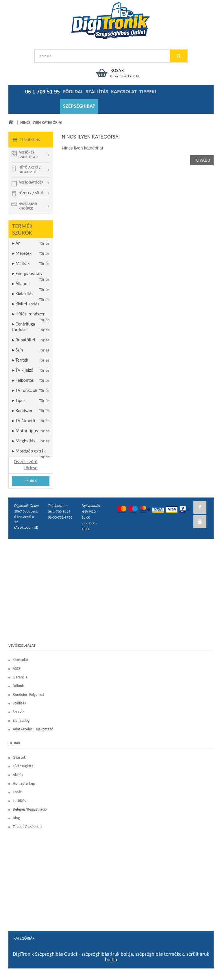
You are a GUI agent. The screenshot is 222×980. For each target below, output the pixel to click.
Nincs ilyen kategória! (41, 123)
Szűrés (31, 481)
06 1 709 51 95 (42, 92)
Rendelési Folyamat (28, 695)
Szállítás (19, 703)
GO (179, 56)
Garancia (20, 677)
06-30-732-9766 (60, 517)
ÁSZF (17, 669)
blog (16, 818)
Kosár (17, 792)
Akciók (18, 775)
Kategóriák (24, 938)
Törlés (44, 243)
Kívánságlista (23, 766)
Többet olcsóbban (27, 827)
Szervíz (18, 712)
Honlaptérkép (24, 784)
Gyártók (19, 758)
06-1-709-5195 (59, 511)
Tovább (202, 160)
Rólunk (18, 686)
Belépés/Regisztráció (30, 810)
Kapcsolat (21, 660)
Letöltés (19, 801)
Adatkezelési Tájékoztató (33, 729)
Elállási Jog (21, 721)
